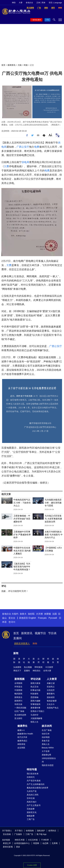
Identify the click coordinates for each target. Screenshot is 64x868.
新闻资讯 (11, 65)
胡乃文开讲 (22, 737)
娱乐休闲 (47, 726)
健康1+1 (21, 730)
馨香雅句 (51, 694)
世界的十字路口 (37, 711)
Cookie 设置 (32, 865)
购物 (35, 643)
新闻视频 (19, 679)
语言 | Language (55, 3)
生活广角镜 (47, 730)
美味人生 (46, 744)
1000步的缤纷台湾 (49, 760)
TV (48, 20)
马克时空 (34, 715)
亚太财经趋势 (20, 715)
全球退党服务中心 (22, 843)
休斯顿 (47, 614)
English (32, 618)
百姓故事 (31, 809)
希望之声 (7, 843)
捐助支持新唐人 (22, 643)
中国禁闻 (18, 690)
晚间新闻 (18, 694)
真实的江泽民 (33, 795)
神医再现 (21, 744)
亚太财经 (18, 718)
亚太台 (12, 618)
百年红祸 (31, 798)
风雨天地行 (32, 802)
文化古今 (51, 704)
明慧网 (36, 843)
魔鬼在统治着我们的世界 (38, 788)
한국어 (12, 622)
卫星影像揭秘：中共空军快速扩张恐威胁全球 (22, 519)
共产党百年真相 (34, 781)
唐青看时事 (35, 708)
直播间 (18, 638)
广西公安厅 (23, 147)
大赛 (21, 3)
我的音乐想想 (48, 765)
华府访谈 (18, 704)
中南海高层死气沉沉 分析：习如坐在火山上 (22, 503)
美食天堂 (46, 741)
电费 (37, 147)
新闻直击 (18, 697)
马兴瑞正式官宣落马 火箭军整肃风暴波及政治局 (53, 519)
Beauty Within (48, 748)
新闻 (16, 653)
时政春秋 (34, 694)
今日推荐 (49, 667)
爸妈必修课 (52, 701)
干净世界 (45, 840)
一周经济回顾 (20, 708)
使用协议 (52, 831)
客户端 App (42, 834)
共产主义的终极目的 (36, 784)
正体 (38, 3)
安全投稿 (7, 834)
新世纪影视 (8, 847)
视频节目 (40, 633)
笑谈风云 (51, 687)
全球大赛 (47, 671)
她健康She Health (25, 734)
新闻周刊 (18, 701)
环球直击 (18, 687)
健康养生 (22, 726)
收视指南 (30, 831)
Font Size (50, 135)
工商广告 (31, 819)
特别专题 (32, 769)
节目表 (52, 633)
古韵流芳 (51, 690)
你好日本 (46, 734)
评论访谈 (36, 679)
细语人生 (34, 722)
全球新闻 (18, 683)
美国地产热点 (53, 708)
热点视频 (28, 667)
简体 (44, 3)
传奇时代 (31, 777)
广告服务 (18, 834)
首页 (3, 65)
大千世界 (46, 751)
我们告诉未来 (33, 774)
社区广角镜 (19, 711)
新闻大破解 (35, 701)
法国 (54, 614)
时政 (26, 65)
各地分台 (29, 3)
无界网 (55, 843)
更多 (18, 847)
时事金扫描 (35, 690)
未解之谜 (51, 683)
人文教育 (52, 679)
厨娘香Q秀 (46, 755)
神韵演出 (37, 671)
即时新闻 (39, 667)
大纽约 (15, 614)
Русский (53, 618)
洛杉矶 (31, 614)
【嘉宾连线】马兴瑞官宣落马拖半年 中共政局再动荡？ (22, 567)
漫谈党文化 (32, 812)
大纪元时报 (33, 840)
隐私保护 (41, 831)
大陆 (20, 65)
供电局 (25, 162)
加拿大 (23, 614)
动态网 (45, 843)
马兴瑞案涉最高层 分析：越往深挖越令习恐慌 (53, 503)
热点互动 (34, 687)
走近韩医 (21, 748)
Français (42, 618)
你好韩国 (46, 737)
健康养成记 (22, 741)
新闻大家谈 (35, 683)
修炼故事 (31, 816)
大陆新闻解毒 (36, 718)
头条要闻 (17, 667)
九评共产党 (32, 791)
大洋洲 (39, 614)
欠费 (6, 166)
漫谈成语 (51, 697)
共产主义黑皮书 (34, 805)
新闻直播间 (37, 20)
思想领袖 (34, 697)
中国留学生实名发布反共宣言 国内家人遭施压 (22, 551)
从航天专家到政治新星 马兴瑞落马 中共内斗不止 (54, 535)
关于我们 (19, 831)
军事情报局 (35, 704)
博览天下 (17, 671)
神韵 (14, 3)
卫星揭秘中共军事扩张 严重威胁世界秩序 (22, 535)
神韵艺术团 (20, 840)
